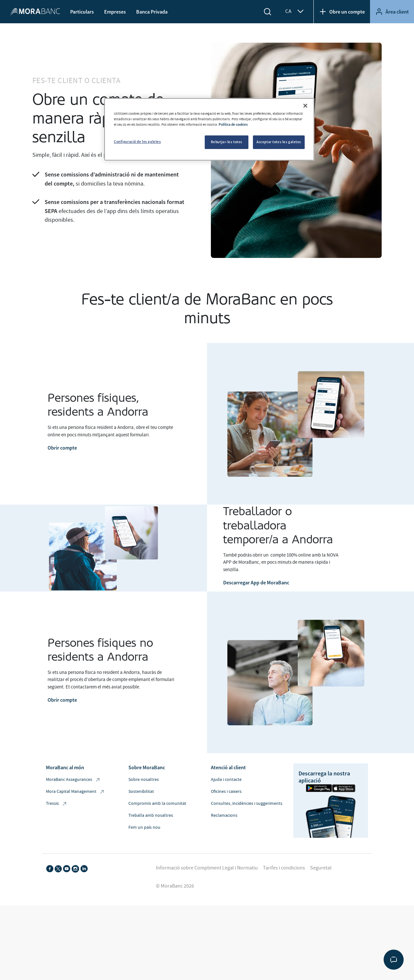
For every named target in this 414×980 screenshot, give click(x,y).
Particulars (82, 12)
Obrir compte (62, 448)
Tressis (57, 804)
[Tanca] (305, 106)
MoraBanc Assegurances (73, 780)
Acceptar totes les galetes (279, 142)
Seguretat (321, 868)
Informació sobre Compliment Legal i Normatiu (207, 868)
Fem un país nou (144, 827)
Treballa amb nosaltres (151, 815)
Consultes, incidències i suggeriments (247, 804)
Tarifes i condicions (284, 868)
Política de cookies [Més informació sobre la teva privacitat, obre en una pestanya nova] (233, 124)
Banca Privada (152, 12)
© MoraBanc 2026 (175, 886)
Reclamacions (224, 815)
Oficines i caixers (226, 792)
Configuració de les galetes (137, 142)
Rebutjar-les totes (227, 142)
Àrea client (392, 12)
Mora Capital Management (75, 792)
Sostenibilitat (141, 792)
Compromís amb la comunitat (157, 804)
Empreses (115, 12)
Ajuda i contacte (226, 780)
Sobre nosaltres (144, 780)
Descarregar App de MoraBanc (256, 582)
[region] (209, 129)
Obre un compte (342, 12)
